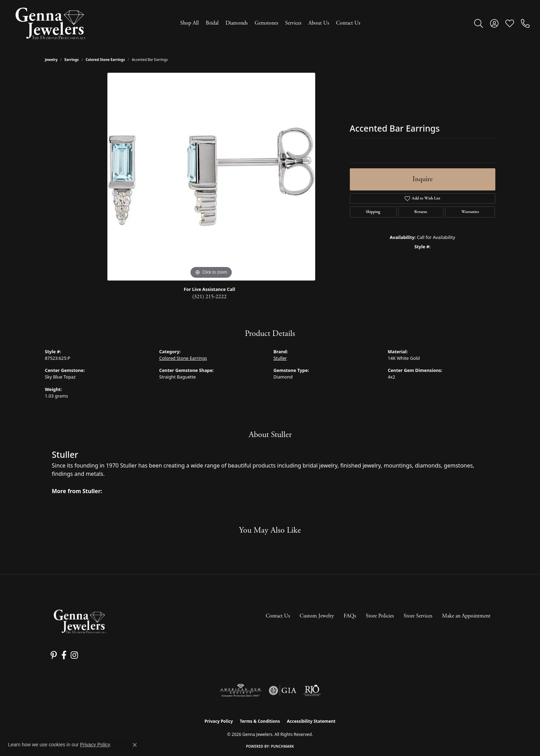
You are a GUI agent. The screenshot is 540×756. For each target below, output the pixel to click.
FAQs (350, 616)
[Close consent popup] (135, 745)
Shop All (189, 23)
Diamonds (237, 23)
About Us (319, 23)
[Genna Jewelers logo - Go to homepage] (50, 23)
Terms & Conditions (260, 721)
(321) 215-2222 (209, 297)
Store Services (418, 616)
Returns (421, 212)
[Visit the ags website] (241, 691)
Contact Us (348, 23)
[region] (211, 177)
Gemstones (266, 23)
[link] (525, 23)
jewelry (51, 60)
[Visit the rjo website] (312, 691)
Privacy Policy (219, 721)
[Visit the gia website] (283, 691)
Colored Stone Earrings (105, 60)
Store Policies (380, 616)
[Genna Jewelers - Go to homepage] (80, 621)
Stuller (280, 358)
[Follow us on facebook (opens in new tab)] (62, 655)
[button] (479, 23)
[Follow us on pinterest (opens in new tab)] (53, 655)
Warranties (470, 212)
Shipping (373, 212)
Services (293, 23)
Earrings (72, 60)
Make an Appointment (466, 616)
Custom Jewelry (317, 616)
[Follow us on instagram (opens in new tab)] (72, 655)
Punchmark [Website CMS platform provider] (282, 746)
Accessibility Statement (311, 721)
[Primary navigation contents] (270, 23)
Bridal (212, 23)
